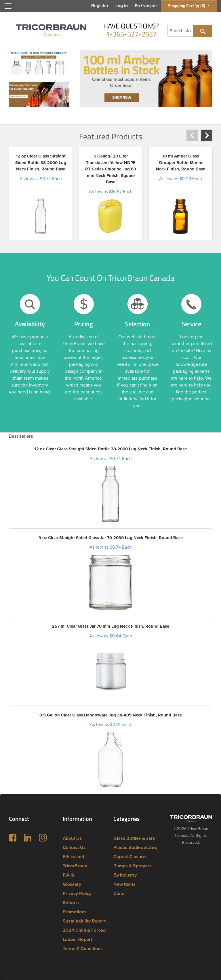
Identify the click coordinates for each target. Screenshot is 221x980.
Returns (71, 903)
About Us (72, 838)
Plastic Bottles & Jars (135, 848)
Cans (119, 893)
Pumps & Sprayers (133, 866)
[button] (192, 135)
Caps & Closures (130, 857)
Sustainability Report (84, 921)
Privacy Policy (77, 893)
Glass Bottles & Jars (134, 838)
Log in (122, 6)
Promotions (75, 912)
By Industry (125, 875)
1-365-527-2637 (131, 34)
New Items (124, 884)
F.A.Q (68, 875)
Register (100, 6)
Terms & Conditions (83, 949)
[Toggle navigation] (8, 6)
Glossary (72, 884)
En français (146, 6)
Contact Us (74, 848)
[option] (41, 193)
